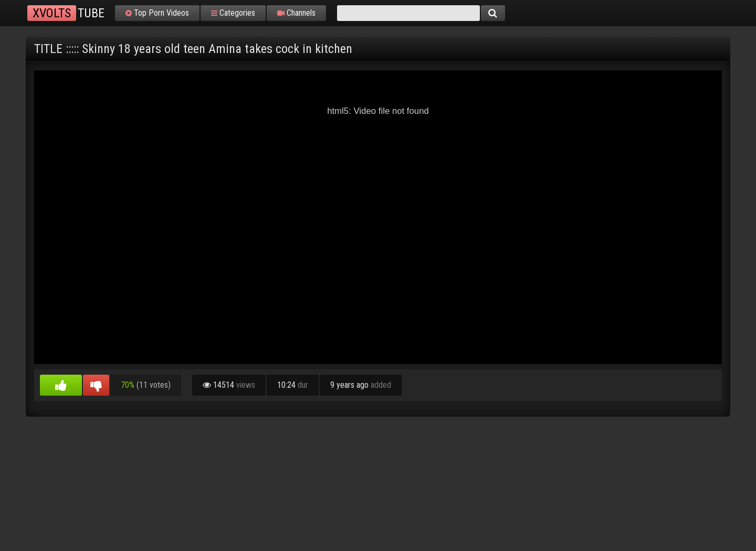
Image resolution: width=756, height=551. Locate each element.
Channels (296, 13)
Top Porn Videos (157, 13)
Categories (233, 13)
